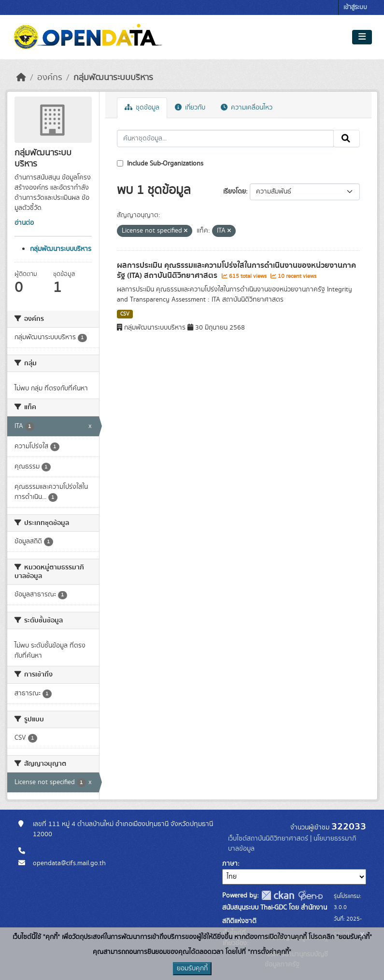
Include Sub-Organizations (160, 164)
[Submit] (347, 138)
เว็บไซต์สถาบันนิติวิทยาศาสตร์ (268, 839)
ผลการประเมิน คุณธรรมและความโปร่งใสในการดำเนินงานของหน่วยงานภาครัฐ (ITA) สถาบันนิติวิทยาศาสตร (236, 270)
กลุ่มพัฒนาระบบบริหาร (113, 78)
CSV (125, 314)
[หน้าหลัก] (21, 78)
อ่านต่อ (24, 223)
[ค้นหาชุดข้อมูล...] (225, 138)
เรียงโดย (235, 192)
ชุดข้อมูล (142, 108)
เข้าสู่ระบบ (355, 7)
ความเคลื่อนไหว (247, 108)
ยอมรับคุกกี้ (192, 968)
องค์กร (50, 78)
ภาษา (230, 864)
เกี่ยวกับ (190, 108)
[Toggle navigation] (362, 37)
